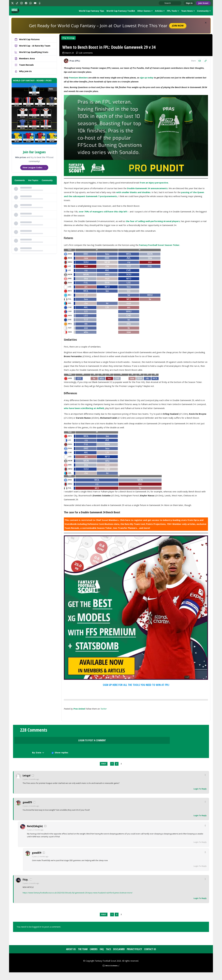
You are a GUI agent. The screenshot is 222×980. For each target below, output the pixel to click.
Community (204, 11)
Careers (94, 957)
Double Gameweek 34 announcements (147, 214)
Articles (160, 11)
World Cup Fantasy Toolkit (121, 11)
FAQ (102, 957)
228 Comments (34, 758)
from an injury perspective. (154, 208)
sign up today (147, 103)
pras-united (79, 734)
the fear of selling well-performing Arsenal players (153, 247)
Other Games (145, 11)
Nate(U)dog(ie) (35, 834)
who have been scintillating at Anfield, (84, 434)
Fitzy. (25, 887)
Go (162, 3)
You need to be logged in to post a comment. (39, 934)
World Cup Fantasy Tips (92, 11)
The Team (83, 957)
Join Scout (203, 3)
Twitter (104, 734)
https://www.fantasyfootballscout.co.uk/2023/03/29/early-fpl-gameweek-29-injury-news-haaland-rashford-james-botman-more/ (78, 900)
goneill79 (27, 810)
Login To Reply (200, 796)
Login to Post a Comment (111, 758)
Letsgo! (26, 783)
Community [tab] (47, 181)
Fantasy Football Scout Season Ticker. (159, 271)
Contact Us (150, 957)
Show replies (183, 759)
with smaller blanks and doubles (133, 218)
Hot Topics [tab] (33, 181)
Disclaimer (119, 957)
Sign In (189, 3)
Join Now (178, 27)
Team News (188, 11)
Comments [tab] (20, 181)
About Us (71, 957)
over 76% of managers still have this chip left (103, 237)
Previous (98, 772)
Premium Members (78, 103)
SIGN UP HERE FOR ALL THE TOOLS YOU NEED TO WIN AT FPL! (136, 711)
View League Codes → (34, 169)
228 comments (87, 79)
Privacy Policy (134, 957)
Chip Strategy (71, 41)
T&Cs (108, 957)
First (104, 772)
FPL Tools (173, 11)
